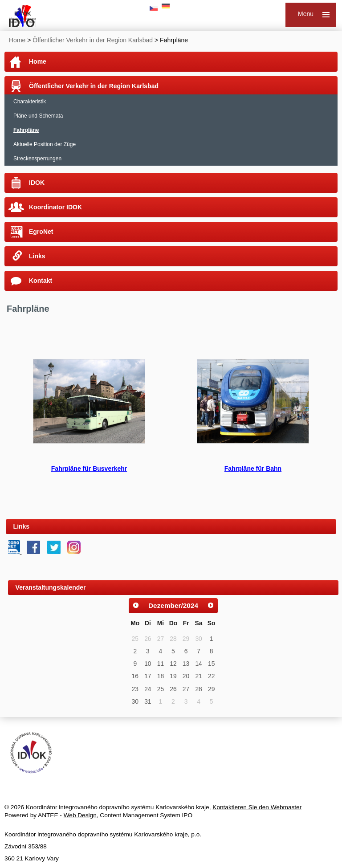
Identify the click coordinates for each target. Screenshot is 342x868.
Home (17, 40)
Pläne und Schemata (38, 116)
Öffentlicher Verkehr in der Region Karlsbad (93, 40)
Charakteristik (30, 102)
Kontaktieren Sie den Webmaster (257, 807)
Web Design (80, 815)
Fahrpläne (26, 130)
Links (37, 256)
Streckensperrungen (37, 159)
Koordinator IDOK (55, 207)
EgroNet (41, 232)
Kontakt (41, 281)
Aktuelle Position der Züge (45, 144)
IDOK (37, 183)
